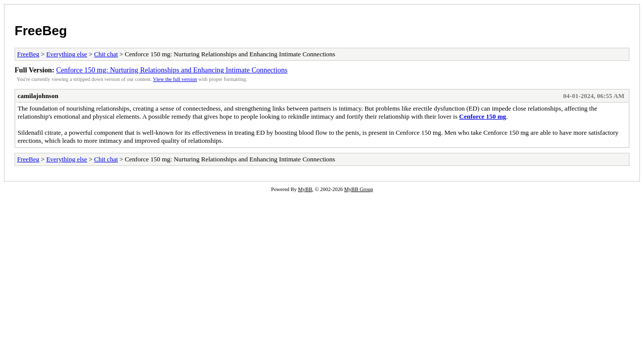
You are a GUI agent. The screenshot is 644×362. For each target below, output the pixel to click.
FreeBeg (41, 31)
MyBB (305, 189)
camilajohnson (38, 96)
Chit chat (106, 54)
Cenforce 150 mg (483, 116)
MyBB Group (358, 189)
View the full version (175, 79)
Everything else (67, 54)
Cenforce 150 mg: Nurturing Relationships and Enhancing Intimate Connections (172, 70)
